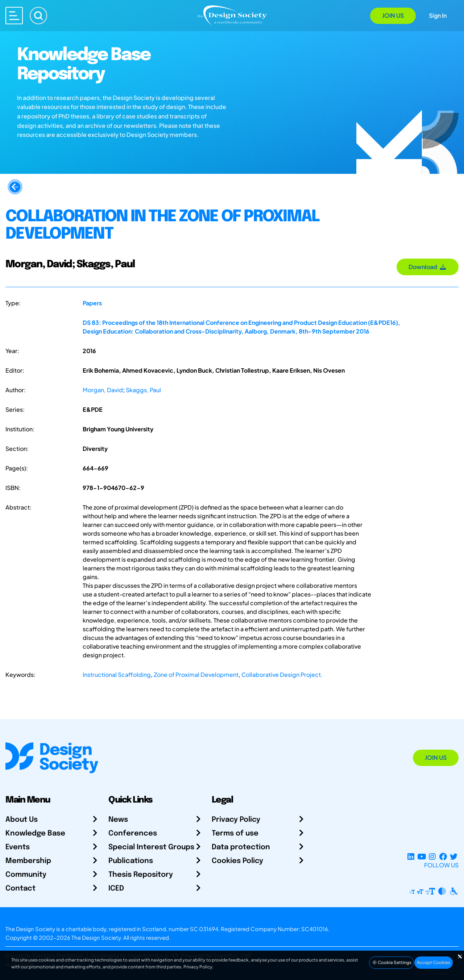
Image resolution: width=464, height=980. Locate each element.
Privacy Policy (236, 820)
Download (428, 267)
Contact (20, 889)
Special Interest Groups (151, 847)
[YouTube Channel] (421, 856)
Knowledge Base (35, 834)
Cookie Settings (391, 962)
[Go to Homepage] (232, 15)
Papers (92, 303)
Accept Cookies (434, 962)
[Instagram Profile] (432, 856)
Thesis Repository (141, 875)
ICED (116, 889)
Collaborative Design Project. (282, 675)
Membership (28, 861)
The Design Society (96, 937)
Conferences (133, 834)
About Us (22, 820)
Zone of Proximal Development (196, 675)
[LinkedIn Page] (411, 856)
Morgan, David (103, 390)
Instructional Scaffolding (117, 675)
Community (26, 875)
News (118, 820)
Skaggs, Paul (143, 390)
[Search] (38, 16)
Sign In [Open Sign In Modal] (438, 15)
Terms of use (235, 834)
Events (18, 847)
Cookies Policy (237, 861)
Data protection (241, 847)
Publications (131, 861)
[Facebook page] (443, 856)
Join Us (393, 15)
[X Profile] (454, 856)
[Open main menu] (14, 16)
